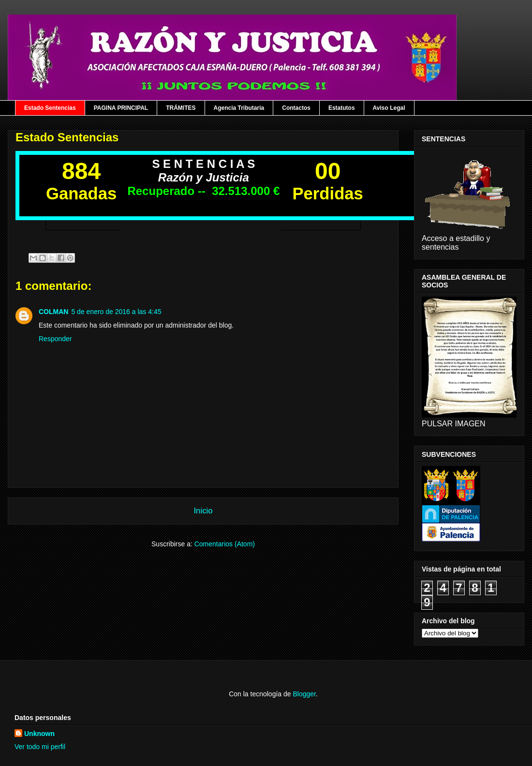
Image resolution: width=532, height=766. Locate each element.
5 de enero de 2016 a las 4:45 (116, 312)
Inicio (203, 511)
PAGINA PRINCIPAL (121, 108)
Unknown (39, 734)
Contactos (296, 108)
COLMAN (53, 312)
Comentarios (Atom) (225, 544)
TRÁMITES (181, 108)
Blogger (304, 694)
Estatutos (342, 108)
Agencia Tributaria (239, 108)
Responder (55, 339)
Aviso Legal (389, 108)
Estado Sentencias (50, 108)
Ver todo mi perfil (40, 747)
